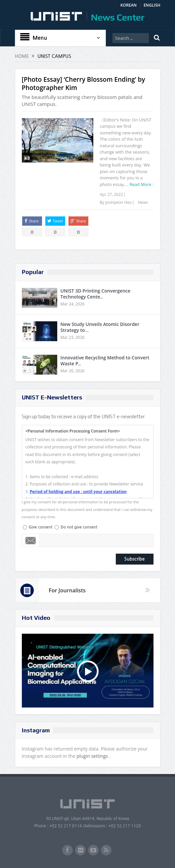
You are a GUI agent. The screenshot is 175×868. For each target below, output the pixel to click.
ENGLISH (152, 5)
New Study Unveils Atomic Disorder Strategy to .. (100, 327)
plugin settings (93, 756)
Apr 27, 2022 (111, 194)
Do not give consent (79, 527)
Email (31, 540)
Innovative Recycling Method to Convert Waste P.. (105, 361)
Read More (141, 184)
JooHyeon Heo (118, 202)
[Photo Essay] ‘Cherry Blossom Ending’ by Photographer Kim (84, 84)
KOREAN (129, 5)
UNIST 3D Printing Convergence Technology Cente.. (96, 294)
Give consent (41, 527)
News (143, 202)
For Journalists (67, 590)
